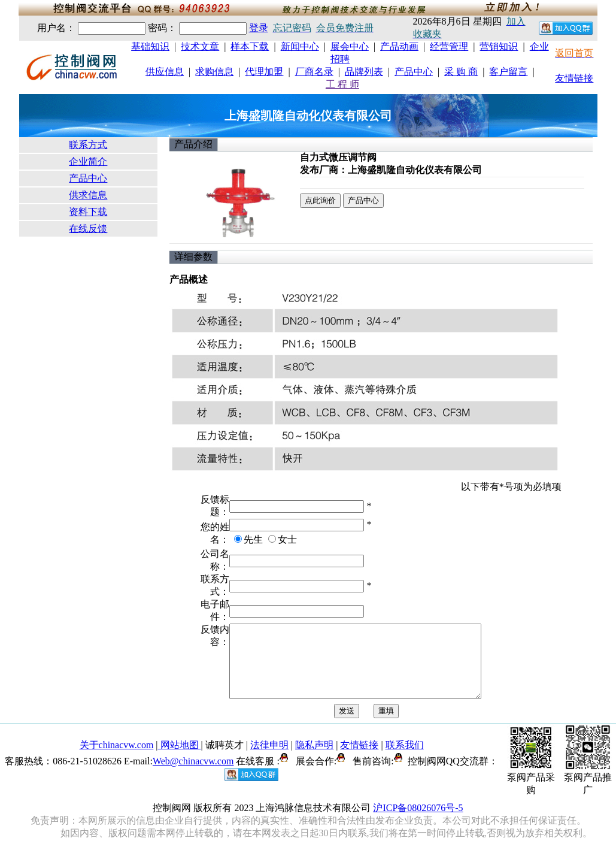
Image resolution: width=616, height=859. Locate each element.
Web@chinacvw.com (193, 775)
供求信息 (88, 195)
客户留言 (508, 72)
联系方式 (88, 145)
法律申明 (269, 759)
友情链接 (574, 78)
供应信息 (165, 72)
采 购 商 (461, 72)
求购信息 (214, 72)
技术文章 (200, 46)
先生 (253, 539)
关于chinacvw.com (117, 759)
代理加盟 (264, 72)
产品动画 (399, 46)
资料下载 (88, 212)
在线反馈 (88, 229)
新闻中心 (300, 46)
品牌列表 (364, 72)
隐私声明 (314, 759)
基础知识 (150, 46)
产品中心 (414, 72)
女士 (287, 539)
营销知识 (499, 46)
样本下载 (250, 46)
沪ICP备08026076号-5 (418, 822)
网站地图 (180, 759)
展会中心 (350, 46)
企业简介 (88, 161)
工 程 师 (342, 84)
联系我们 (405, 759)
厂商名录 (314, 72)
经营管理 (449, 46)
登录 (259, 28)
